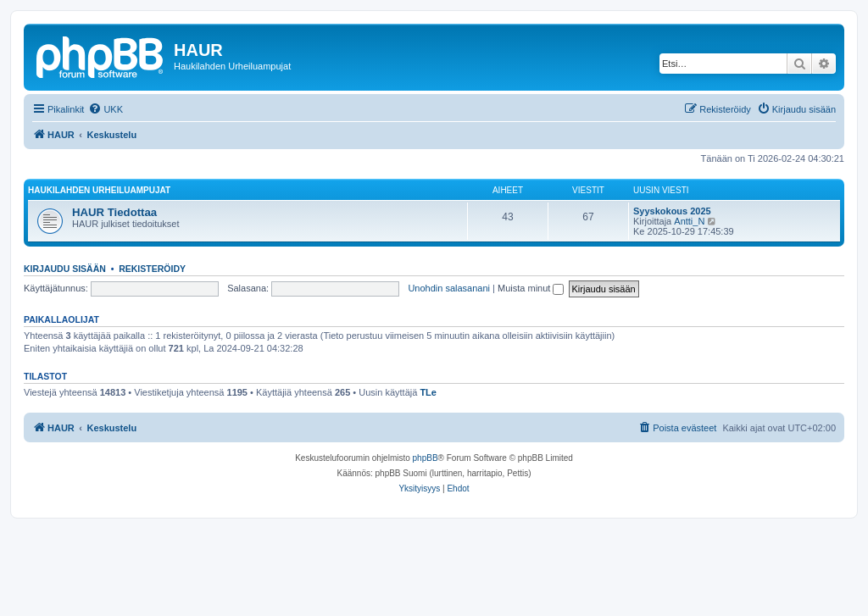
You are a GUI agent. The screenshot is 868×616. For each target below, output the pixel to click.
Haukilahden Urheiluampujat (99, 190)
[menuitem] (106, 109)
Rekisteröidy (152, 269)
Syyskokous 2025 (672, 211)
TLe (428, 392)
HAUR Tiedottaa (114, 212)
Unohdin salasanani (449, 288)
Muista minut (531, 288)
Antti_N (689, 221)
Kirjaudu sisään (65, 269)
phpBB (426, 458)
